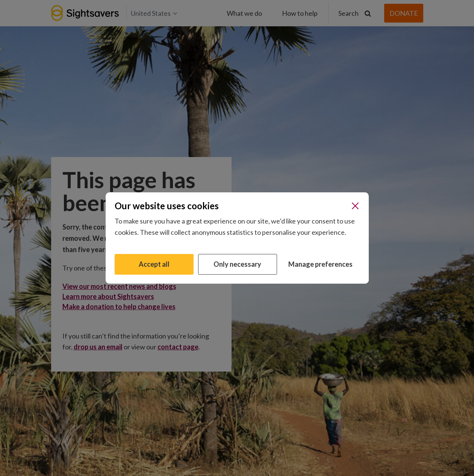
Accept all (154, 264)
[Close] (355, 206)
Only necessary (237, 264)
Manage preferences (320, 264)
